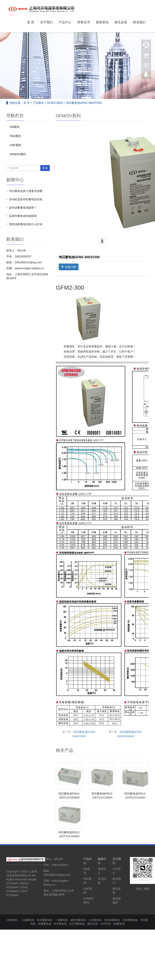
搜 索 (45, 168)
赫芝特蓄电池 (78, 920)
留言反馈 (121, 22)
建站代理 (93, 924)
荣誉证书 (84, 22)
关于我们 (46, 22)
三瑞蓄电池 (28, 920)
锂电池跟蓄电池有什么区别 (26, 224)
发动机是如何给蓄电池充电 (26, 199)
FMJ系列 (15, 136)
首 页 (31, 22)
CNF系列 (16, 145)
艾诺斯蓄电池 (130, 920)
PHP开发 (106, 924)
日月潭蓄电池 (77, 924)
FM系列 (15, 127)
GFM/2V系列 (55, 103)
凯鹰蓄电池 (45, 924)
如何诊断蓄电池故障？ (23, 208)
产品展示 (38, 103)
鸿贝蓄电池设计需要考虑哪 (26, 191)
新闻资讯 (102, 22)
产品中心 (65, 22)
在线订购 (69, 267)
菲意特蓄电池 (112, 920)
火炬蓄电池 (95, 920)
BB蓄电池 (119, 924)
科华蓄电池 (60, 924)
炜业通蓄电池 (44, 920)
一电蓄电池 (61, 920)
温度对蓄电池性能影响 (23, 216)
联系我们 (139, 22)
